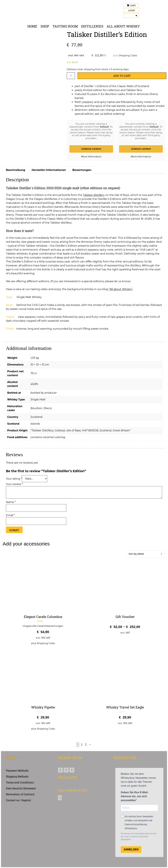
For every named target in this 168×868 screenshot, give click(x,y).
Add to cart (122, 76)
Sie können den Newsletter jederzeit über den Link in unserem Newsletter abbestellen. (139, 837)
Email (10, 515)
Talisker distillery (94, 195)
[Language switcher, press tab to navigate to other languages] (131, 16)
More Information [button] (91, 157)
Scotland (36, 417)
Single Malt (38, 400)
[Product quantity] (71, 76)
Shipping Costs (128, 55)
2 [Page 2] (82, 745)
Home (32, 26)
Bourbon (36, 408)
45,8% (34, 384)
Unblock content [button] (91, 149)
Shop (45, 26)
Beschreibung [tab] (16, 170)
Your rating (14, 479)
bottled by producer (44, 393)
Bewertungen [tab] (82, 170)
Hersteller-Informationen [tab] (49, 170)
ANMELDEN (131, 849)
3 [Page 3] (86, 745)
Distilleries (92, 26)
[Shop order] (145, 554)
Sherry (48, 408)
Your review (14, 484)
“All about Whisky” (121, 289)
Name (11, 502)
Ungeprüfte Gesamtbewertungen (43, 626)
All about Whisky (123, 26)
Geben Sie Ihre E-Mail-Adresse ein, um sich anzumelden (135, 796)
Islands (35, 424)
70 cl (34, 373)
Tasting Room (65, 26)
